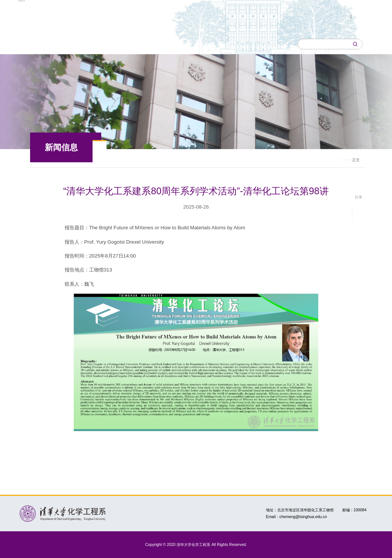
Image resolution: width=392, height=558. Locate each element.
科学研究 (243, 44)
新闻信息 (71, 44)
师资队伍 (174, 44)
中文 (327, 17)
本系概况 (105, 44)
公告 (137, 151)
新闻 (110, 151)
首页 (41, 44)
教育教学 (208, 44)
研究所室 (140, 44)
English (350, 17)
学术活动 (168, 151)
